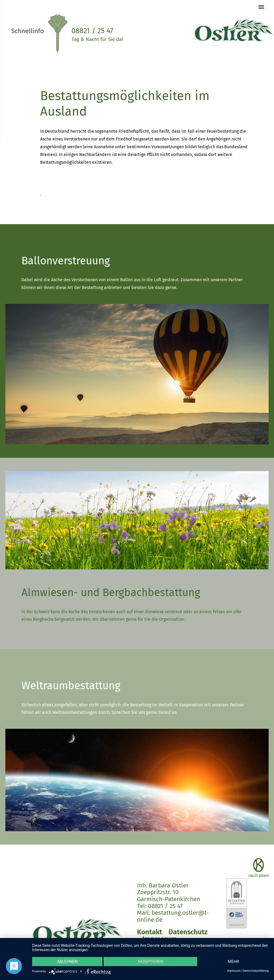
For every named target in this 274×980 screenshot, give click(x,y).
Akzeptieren (150, 962)
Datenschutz (188, 932)
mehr (234, 962)
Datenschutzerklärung (256, 971)
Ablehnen (67, 962)
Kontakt (150, 932)
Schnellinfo (28, 31)
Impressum (234, 971)
